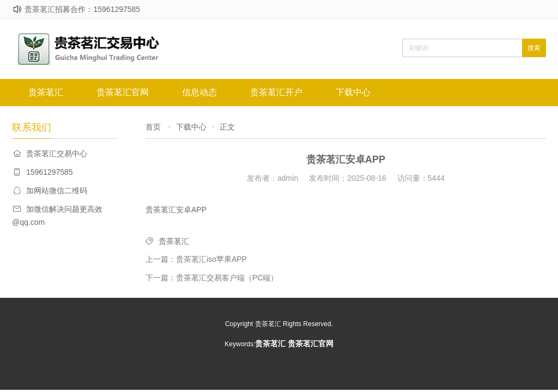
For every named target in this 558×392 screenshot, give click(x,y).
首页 (153, 127)
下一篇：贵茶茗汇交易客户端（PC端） (212, 278)
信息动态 (199, 92)
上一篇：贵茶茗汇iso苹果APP (196, 259)
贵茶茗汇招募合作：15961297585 (82, 9)
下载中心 (353, 92)
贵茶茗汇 (46, 92)
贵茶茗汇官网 (123, 92)
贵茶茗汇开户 (276, 92)
